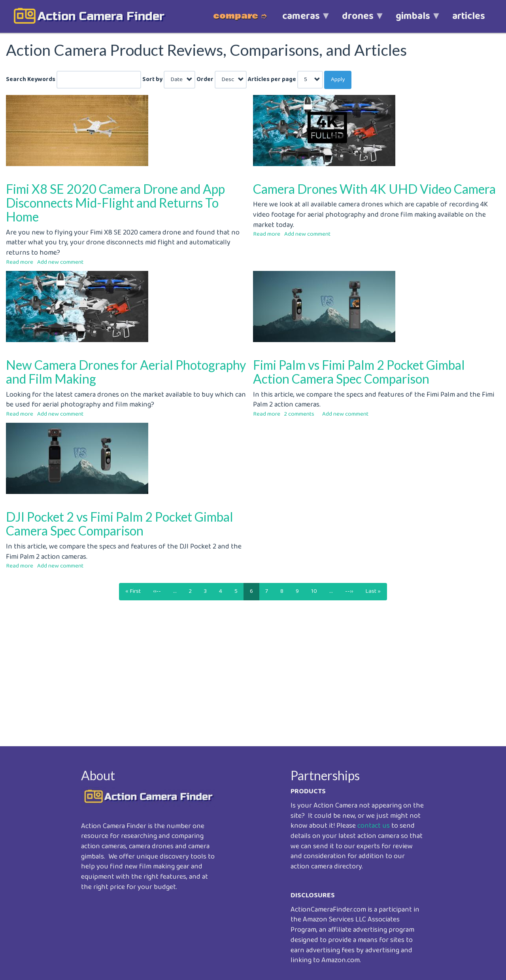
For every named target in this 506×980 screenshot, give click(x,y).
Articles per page (272, 80)
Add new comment (60, 262)
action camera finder (101, 16)
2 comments (299, 414)
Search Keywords (31, 80)
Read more (20, 262)
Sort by (152, 80)
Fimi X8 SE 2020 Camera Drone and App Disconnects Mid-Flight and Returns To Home (115, 203)
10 (317, 591)
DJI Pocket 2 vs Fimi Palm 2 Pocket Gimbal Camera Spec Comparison (120, 524)
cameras (301, 20)
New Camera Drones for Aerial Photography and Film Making (126, 372)
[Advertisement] (243, 673)
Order (205, 80)
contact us (374, 826)
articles (469, 16)
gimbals (413, 20)
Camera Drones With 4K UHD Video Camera (374, 189)
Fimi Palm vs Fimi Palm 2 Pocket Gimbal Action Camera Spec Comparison (359, 372)
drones (358, 20)
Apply (338, 79)
